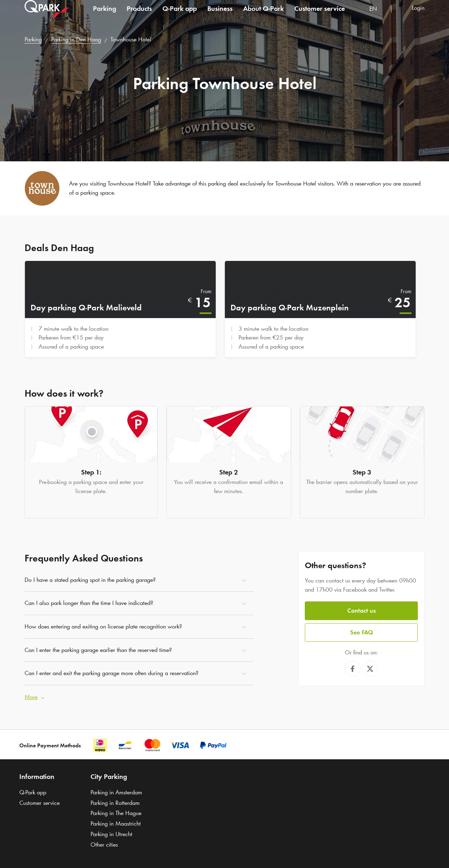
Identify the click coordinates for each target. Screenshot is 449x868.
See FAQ (361, 631)
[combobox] (378, 17)
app (180, 15)
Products (139, 15)
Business (220, 15)
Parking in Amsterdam (116, 791)
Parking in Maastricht (116, 822)
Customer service (320, 15)
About (263, 15)
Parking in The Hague (116, 812)
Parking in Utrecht (111, 833)
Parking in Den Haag (76, 39)
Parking (105, 15)
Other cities (104, 843)
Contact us (361, 610)
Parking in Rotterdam (115, 802)
